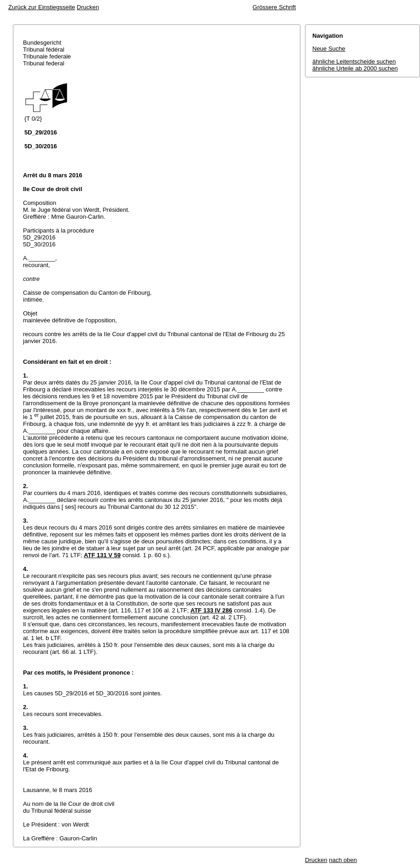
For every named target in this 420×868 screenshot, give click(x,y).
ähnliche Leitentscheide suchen (354, 61)
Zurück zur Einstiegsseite (42, 7)
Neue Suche (329, 49)
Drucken (88, 7)
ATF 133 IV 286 (211, 610)
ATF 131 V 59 (102, 555)
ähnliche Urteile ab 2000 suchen (355, 68)
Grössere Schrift (274, 7)
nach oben (343, 860)
